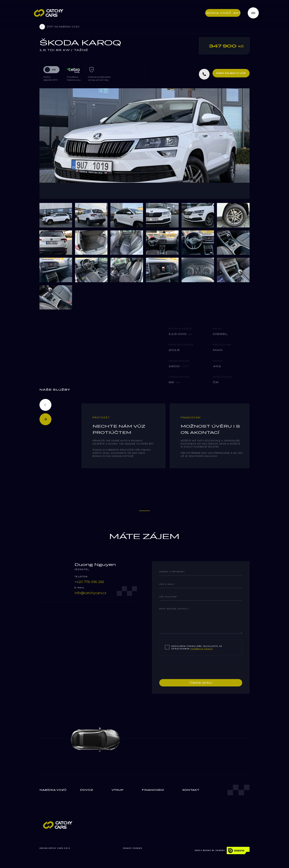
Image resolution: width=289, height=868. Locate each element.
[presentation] (187, 667)
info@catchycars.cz (90, 593)
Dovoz (87, 790)
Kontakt (191, 790)
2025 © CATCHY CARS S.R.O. (55, 848)
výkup (117, 790)
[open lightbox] (144, 144)
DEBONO (220, 850)
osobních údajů (202, 649)
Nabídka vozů (53, 790)
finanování (153, 790)
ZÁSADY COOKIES (133, 848)
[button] (45, 405)
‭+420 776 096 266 (89, 582)
